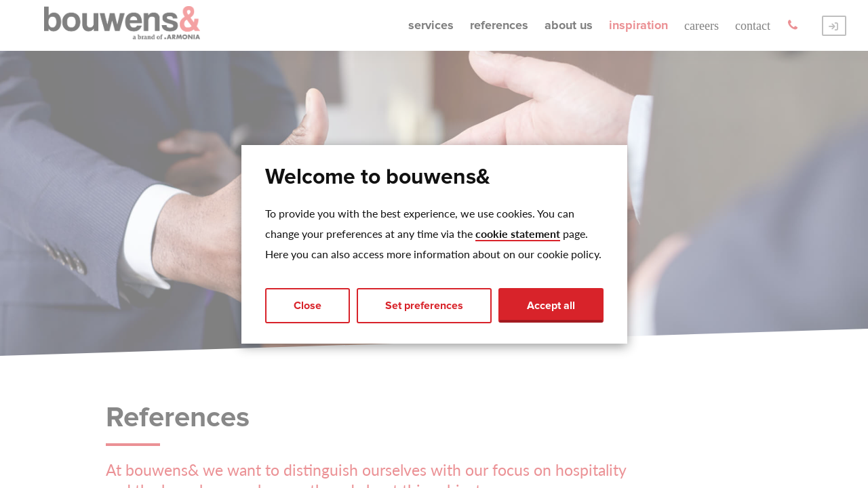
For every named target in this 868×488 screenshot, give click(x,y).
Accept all (551, 306)
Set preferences (424, 306)
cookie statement (518, 233)
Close (308, 306)
